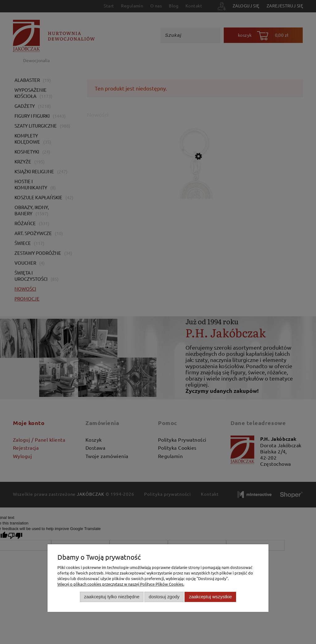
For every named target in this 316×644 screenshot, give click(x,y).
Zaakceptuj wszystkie (210, 597)
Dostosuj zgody (164, 597)
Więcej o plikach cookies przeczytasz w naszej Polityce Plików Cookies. (121, 584)
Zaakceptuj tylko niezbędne (112, 597)
